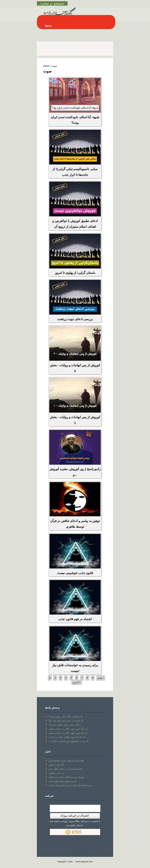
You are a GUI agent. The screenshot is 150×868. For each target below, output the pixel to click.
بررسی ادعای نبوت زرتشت (75, 319)
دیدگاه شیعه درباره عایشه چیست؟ (65, 725)
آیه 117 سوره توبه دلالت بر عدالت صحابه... (69, 729)
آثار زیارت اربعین (56, 765)
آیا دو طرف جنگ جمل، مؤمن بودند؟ (66, 716)
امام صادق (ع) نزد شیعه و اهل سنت (65, 769)
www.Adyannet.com (84, 862)
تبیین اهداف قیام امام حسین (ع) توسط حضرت (70, 785)
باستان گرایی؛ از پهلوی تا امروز (75, 273)
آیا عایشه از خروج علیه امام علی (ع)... (67, 721)
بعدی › (101, 678)
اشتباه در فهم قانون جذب (75, 619)
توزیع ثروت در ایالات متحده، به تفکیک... (67, 777)
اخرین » (77, 682)
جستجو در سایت (52, 3)
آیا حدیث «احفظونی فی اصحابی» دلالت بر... (69, 741)
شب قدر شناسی (56, 773)
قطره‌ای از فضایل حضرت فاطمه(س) (66, 761)
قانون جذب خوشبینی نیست (75, 573)
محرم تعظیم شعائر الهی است (62, 781)
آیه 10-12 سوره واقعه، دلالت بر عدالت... (68, 737)
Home (46, 66)
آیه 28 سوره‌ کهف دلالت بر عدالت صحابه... (69, 733)
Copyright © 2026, (65, 862)
